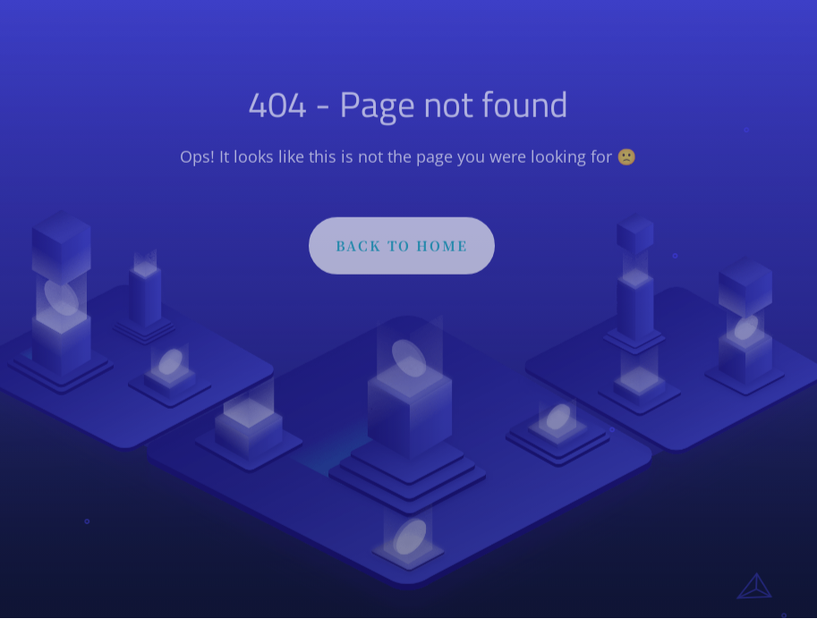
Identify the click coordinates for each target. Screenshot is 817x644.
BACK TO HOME (402, 252)
